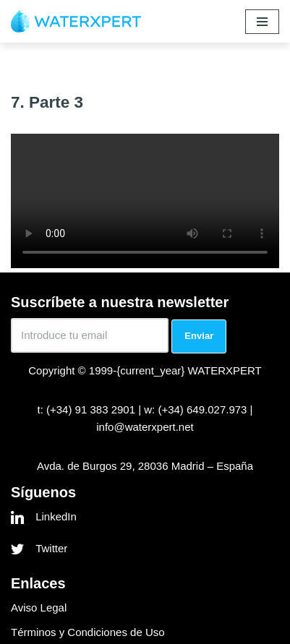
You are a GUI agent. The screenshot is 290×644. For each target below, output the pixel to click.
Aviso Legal (39, 607)
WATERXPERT (225, 370)
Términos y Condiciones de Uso (88, 632)
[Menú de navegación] (262, 22)
